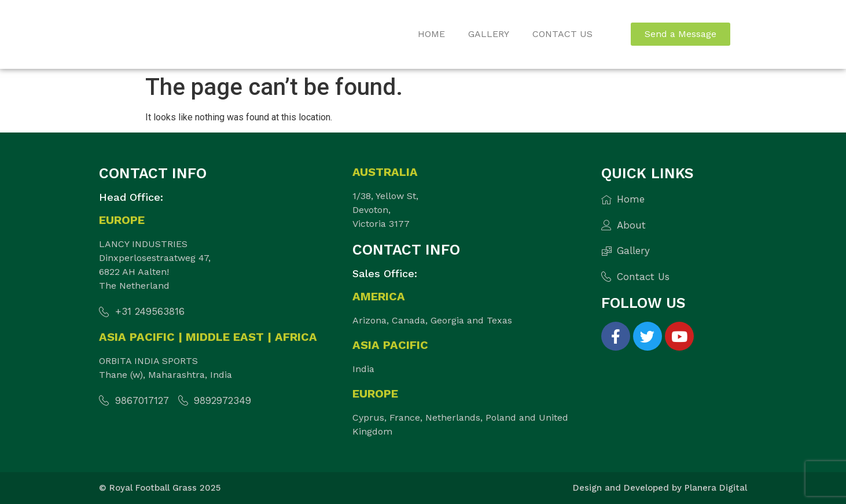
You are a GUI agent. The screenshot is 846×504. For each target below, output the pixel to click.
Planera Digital (716, 488)
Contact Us (562, 34)
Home (431, 34)
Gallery (489, 34)
